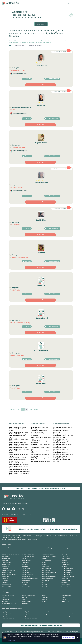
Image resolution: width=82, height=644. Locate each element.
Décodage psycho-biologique (49, 556)
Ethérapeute (25, 558)
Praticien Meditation (66, 573)
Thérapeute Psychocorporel (48, 587)
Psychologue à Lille (26, 614)
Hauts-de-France (62, 444)
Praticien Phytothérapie (28, 575)
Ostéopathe (5, 568)
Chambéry (19, 448)
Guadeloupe (61, 441)
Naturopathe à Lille (27, 616)
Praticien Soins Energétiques (49, 577)
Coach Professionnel (47, 552)
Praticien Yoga (6, 579)
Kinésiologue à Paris (47, 614)
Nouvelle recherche (41, 24)
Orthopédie (64, 566)
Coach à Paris (45, 616)
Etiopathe (44, 558)
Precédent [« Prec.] (15, 409)
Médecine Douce (6, 566)
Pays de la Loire (62, 458)
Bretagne (60, 434)
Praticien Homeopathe (67, 570)
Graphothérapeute (46, 560)
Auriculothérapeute (27, 550)
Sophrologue (25, 585)
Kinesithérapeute (6, 564)
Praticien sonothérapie (47, 579)
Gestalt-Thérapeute (27, 560)
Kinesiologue (65, 562)
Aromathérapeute (66, 548)
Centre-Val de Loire (63, 436)
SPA (43, 583)
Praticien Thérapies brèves (68, 577)
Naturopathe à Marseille (67, 614)
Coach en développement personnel (11, 554)
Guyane (59, 443)
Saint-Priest (19, 449)
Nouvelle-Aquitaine (63, 454)
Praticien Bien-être (46, 568)
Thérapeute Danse (66, 585)
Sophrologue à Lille (7, 614)
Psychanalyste (65, 579)
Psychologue (5, 581)
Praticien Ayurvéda (26, 568)
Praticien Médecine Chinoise (9, 575)
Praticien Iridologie (7, 573)
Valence (18, 446)
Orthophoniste (45, 566)
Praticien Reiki (6, 577)
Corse (59, 437)
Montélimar (19, 463)
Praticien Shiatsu (26, 577)
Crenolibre (5, 503)
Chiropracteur (5, 552)
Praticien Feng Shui (46, 570)
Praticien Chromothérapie (8, 570)
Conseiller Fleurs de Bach (28, 554)
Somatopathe (65, 583)
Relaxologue (25, 583)
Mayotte (60, 451)
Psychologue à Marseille (8, 616)
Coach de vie (65, 552)
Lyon (17, 427)
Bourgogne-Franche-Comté (29, 595)
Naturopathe (25, 566)
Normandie (60, 453)
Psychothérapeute (66, 581)
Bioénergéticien (20, 45)
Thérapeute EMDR (7, 587)
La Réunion (60, 448)
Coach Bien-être (26, 552)
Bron (17, 458)
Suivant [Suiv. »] (34, 409)
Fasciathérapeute (66, 558)
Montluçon (19, 465)
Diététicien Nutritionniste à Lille (30, 618)
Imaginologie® (25, 562)
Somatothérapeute (7, 585)
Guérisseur (64, 560)
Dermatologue (6, 556)
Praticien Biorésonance (67, 568)
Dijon (17, 434)
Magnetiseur (25, 564)
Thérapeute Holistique (27, 587)
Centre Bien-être (66, 550)
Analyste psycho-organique (48, 548)
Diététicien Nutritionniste (28, 556)
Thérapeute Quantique (67, 587)
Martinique (60, 449)
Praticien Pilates (46, 575)
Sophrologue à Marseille (28, 612)
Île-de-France (61, 446)
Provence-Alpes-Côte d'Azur (9, 603)
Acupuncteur (25, 548)
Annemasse (19, 471)
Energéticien (65, 556)
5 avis (45, 103)
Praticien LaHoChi (26, 573)
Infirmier (44, 562)
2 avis (45, 180)
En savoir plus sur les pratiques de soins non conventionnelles (20, 539)
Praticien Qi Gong (66, 575)
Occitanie (60, 456)
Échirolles (19, 470)
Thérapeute (45, 585)
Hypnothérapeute (6, 562)
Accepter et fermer (69, 637)
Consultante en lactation (48, 554)
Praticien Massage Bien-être (49, 573)
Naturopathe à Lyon (47, 612)
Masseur (44, 564)
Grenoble (19, 432)
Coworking (64, 554)
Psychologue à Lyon (66, 616)
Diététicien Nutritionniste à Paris (69, 612)
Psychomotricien (26, 581)
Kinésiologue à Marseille (8, 618)
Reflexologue (5, 583)
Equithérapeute (6, 558)
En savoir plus (11, 640)
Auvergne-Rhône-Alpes (35, 45)
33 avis (45, 63)
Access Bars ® (6, 548)
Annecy (18, 443)
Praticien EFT (25, 570)
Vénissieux (19, 444)
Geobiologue (5, 560)
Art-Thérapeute (6, 550)
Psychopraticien (46, 581)
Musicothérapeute (66, 564)
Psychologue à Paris (7, 612)
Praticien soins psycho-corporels (30, 579)
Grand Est (60, 439)
